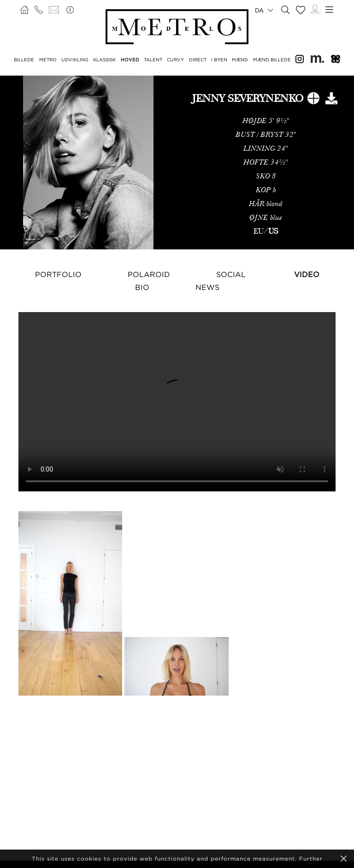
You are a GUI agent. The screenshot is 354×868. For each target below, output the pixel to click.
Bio (142, 287)
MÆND (240, 60)
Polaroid (149, 274)
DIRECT (198, 60)
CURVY (175, 60)
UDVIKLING (75, 60)
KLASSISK (104, 60)
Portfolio (58, 274)
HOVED (130, 60)
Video (307, 274)
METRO (48, 60)
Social (231, 274)
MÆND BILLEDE (272, 60)
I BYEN (219, 60)
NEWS (207, 287)
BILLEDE (24, 60)
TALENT (153, 60)
